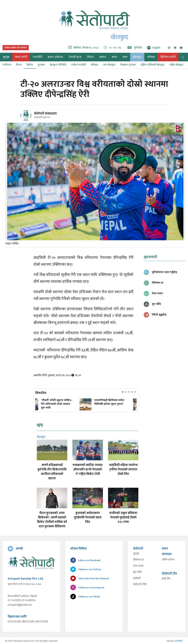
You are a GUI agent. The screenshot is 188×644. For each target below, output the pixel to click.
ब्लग (125, 57)
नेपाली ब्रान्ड (75, 57)
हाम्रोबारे (137, 578)
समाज (103, 57)
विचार (90, 57)
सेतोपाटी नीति (140, 585)
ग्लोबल (151, 57)
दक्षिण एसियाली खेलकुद (153, 65)
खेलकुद (137, 57)
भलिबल (94, 65)
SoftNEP (179, 640)
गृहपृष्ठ (136, 554)
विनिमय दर (139, 560)
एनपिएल (7, 65)
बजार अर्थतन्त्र (55, 57)
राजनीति (37, 57)
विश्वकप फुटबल (128, 65)
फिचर (19, 65)
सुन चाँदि (137, 572)
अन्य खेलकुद (109, 65)
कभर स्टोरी (21, 57)
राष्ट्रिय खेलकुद (176, 65)
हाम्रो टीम (166, 579)
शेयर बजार (138, 566)
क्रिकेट (30, 65)
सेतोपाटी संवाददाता (45, 114)
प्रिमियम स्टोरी (168, 57)
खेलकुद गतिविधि (58, 65)
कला (114, 57)
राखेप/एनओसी (78, 65)
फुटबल (41, 65)
